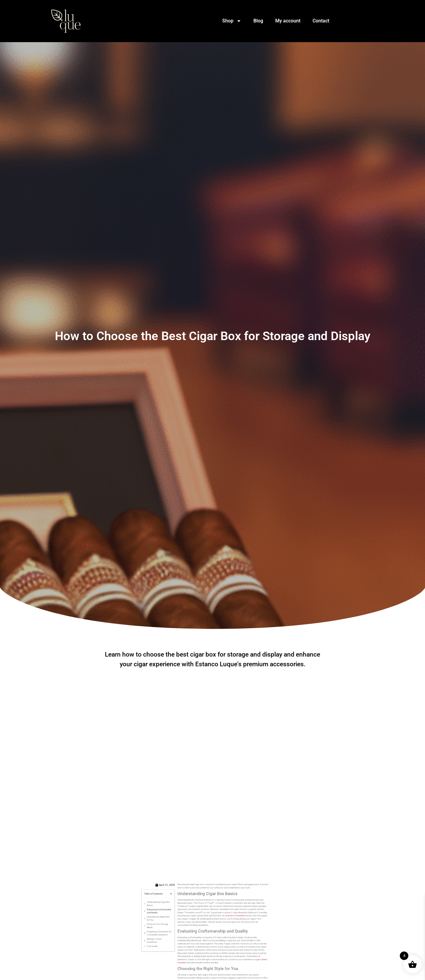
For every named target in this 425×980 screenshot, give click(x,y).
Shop (232, 21)
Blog (258, 21)
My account (288, 21)
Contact (321, 21)
